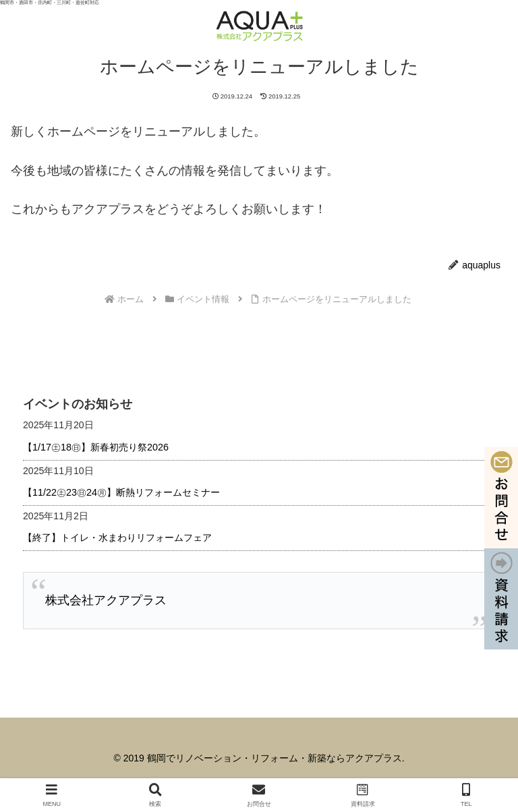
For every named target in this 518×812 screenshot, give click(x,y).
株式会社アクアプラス (106, 600)
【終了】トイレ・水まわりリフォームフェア (117, 538)
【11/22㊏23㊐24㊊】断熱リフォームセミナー (121, 492)
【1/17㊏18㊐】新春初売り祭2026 (96, 447)
